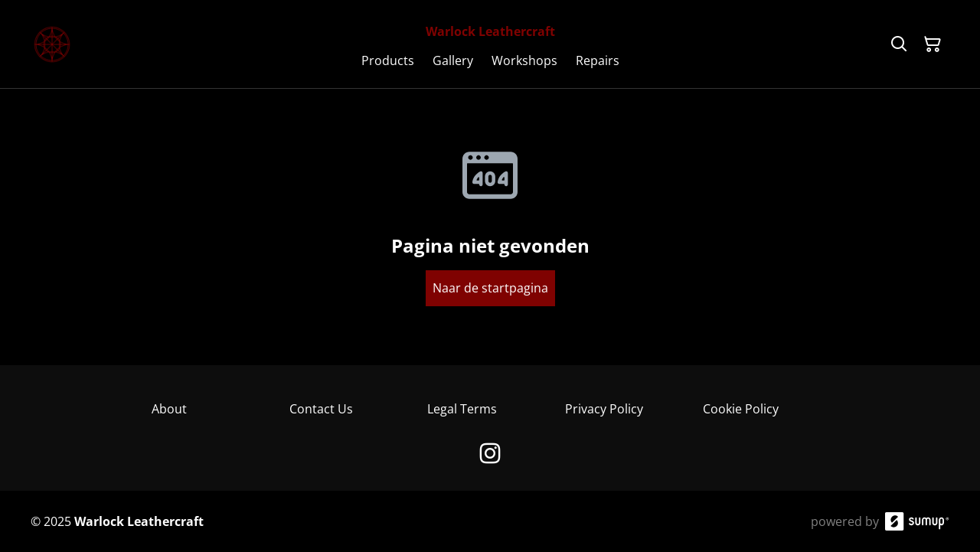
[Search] (899, 44)
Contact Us (321, 409)
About (169, 409)
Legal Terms (462, 409)
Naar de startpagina (490, 288)
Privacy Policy (604, 409)
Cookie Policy (741, 409)
